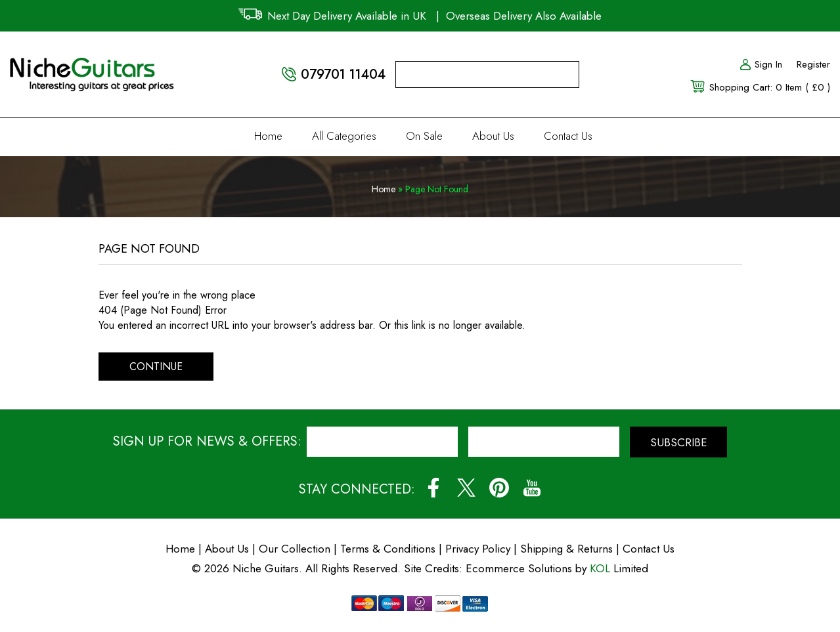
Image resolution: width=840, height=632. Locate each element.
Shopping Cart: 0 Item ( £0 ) (770, 87)
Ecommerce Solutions (519, 568)
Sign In (761, 64)
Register (813, 64)
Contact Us (568, 136)
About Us (493, 136)
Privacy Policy (478, 549)
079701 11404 (343, 74)
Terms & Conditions (389, 549)
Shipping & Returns (566, 549)
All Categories (344, 136)
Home (268, 136)
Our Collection (295, 549)
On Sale (424, 136)
